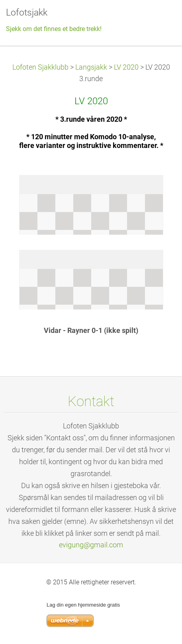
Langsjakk (91, 67)
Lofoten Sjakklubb (40, 67)
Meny (160, 18)
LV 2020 (126, 67)
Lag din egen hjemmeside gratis (83, 605)
